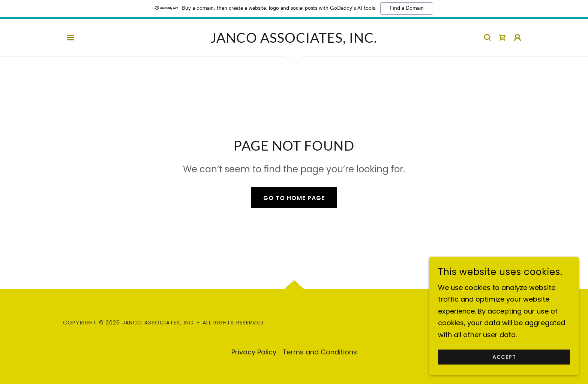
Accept (504, 357)
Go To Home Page (294, 198)
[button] (70, 37)
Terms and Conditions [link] (320, 352)
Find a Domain (407, 8)
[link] (294, 40)
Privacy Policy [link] (254, 352)
